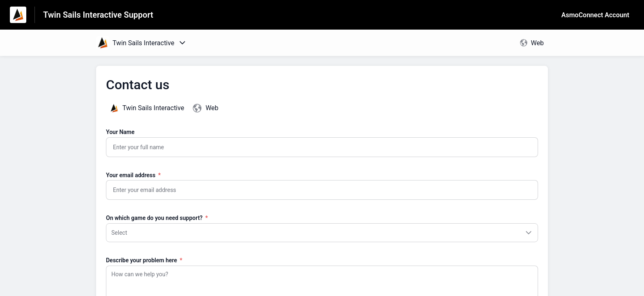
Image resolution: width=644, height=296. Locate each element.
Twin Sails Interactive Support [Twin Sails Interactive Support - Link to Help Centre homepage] (98, 15)
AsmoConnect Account (595, 15)
